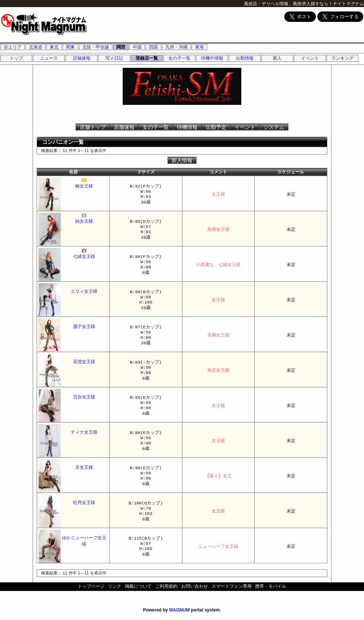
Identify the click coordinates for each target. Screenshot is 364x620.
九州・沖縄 (176, 47)
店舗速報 (82, 58)
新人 (277, 58)
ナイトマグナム (348, 4)
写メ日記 (114, 58)
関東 (70, 47)
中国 (137, 47)
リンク (115, 586)
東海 (199, 47)
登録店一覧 (147, 58)
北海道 (36, 47)
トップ (16, 58)
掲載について (138, 586)
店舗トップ (93, 127)
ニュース (49, 58)
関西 (121, 47)
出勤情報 (245, 58)
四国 (153, 47)
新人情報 (182, 160)
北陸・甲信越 (96, 47)
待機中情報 (212, 58)
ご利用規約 (166, 586)
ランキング (343, 58)
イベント (310, 58)
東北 (54, 47)
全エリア (13, 47)
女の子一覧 (179, 58)
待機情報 (187, 127)
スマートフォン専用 (232, 586)
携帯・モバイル (271, 586)
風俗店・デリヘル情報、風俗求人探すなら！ (288, 4)
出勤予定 (216, 127)
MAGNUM (179, 610)
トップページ (91, 586)
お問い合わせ (195, 586)
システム (274, 127)
